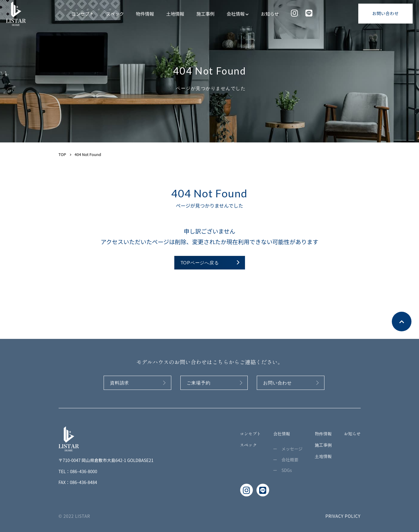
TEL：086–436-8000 (78, 471)
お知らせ (270, 14)
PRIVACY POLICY (343, 516)
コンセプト (83, 14)
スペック (115, 14)
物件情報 (145, 14)
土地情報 (175, 14)
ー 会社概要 (286, 460)
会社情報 (238, 14)
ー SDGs (282, 470)
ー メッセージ (288, 449)
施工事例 (205, 14)
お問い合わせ (385, 13)
